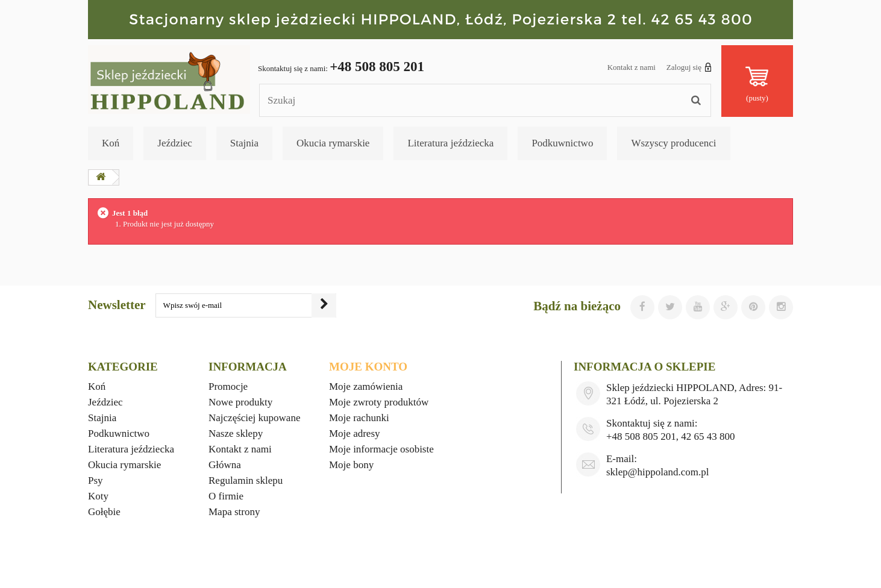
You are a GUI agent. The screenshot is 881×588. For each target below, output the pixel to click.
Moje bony (351, 465)
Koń (111, 143)
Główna (225, 465)
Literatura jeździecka (450, 143)
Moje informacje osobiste (381, 449)
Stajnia (244, 143)
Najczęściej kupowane (254, 418)
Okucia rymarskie (333, 143)
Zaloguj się (689, 67)
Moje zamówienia (366, 386)
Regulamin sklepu (246, 480)
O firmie (226, 496)
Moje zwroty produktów (379, 402)
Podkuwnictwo (562, 143)
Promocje (228, 386)
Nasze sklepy (236, 433)
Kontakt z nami (632, 67)
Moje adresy (355, 433)
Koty (98, 496)
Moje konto (368, 367)
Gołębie (104, 512)
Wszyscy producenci (673, 143)
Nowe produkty (240, 402)
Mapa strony (234, 512)
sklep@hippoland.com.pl (658, 472)
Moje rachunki (359, 418)
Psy (96, 480)
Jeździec (175, 143)
